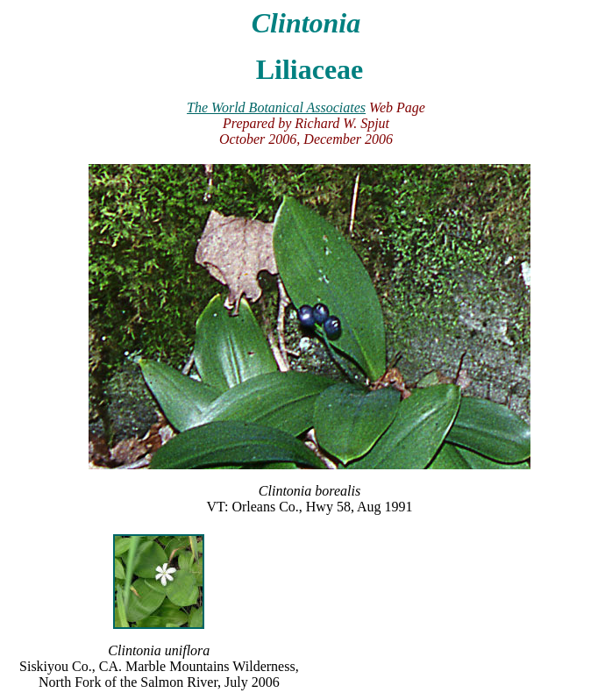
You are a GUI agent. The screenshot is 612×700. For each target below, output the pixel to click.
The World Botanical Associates (276, 107)
